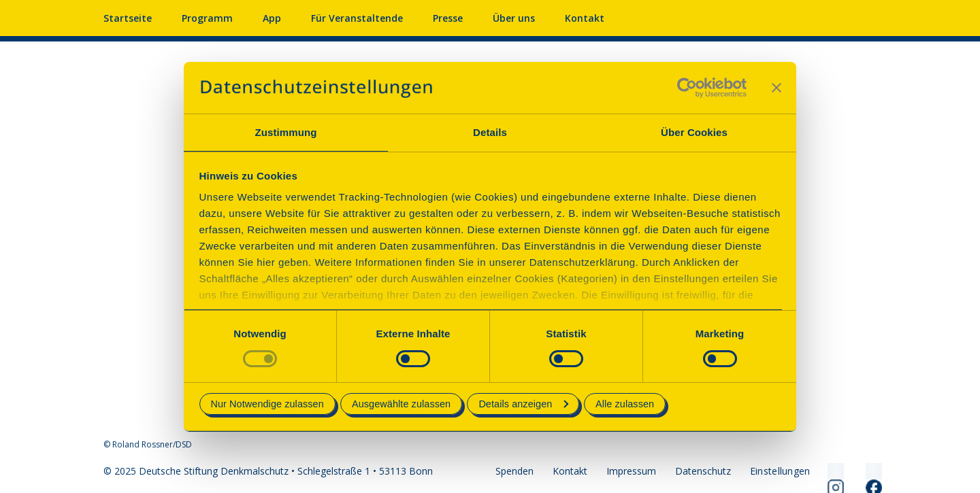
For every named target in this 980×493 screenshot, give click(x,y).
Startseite (128, 18)
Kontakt (585, 18)
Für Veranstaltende (357, 18)
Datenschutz (703, 471)
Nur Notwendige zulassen (267, 404)
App (272, 18)
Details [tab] (490, 132)
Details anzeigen (523, 404)
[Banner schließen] (777, 88)
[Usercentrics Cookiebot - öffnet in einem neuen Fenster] (687, 88)
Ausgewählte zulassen (401, 404)
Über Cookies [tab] (694, 132)
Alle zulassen (625, 404)
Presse (448, 18)
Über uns (514, 18)
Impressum (631, 471)
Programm (207, 18)
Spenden (514, 471)
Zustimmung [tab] (286, 132)
